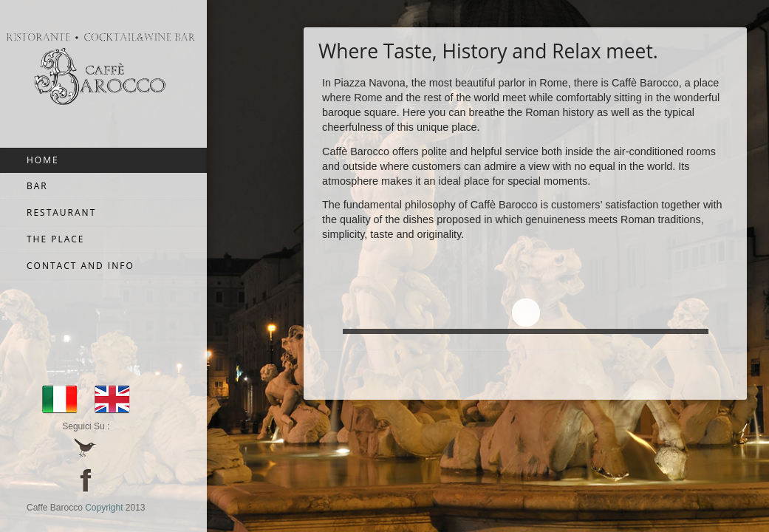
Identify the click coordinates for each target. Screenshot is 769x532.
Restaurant (61, 212)
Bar (37, 186)
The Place (56, 239)
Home (43, 160)
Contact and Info (81, 266)
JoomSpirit (765, 481)
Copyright (104, 508)
